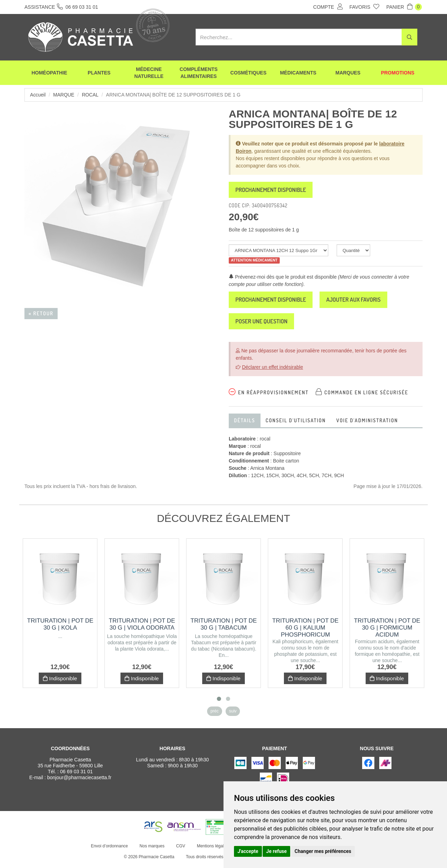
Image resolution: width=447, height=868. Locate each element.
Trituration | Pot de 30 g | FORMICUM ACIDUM (387, 632)
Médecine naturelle (149, 73)
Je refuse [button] (276, 851)
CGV (180, 850)
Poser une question (264, 324)
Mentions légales (212, 850)
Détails (245, 424)
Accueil (38, 95)
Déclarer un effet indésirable (273, 371)
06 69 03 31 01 (76, 775)
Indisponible (60, 682)
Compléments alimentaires (199, 73)
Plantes (99, 73)
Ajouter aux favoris (364, 302)
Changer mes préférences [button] (323, 851)
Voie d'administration (367, 424)
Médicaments (298, 73)
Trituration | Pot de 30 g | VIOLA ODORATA (142, 628)
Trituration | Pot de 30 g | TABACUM (224, 628)
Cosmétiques (248, 73)
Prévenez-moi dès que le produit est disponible (283, 278)
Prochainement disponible (274, 191)
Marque (64, 95)
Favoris (365, 7)
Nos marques (151, 850)
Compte (328, 7)
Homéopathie (49, 73)
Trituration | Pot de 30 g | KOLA (60, 628)
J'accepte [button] (248, 851)
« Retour (41, 313)
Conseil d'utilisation (296, 424)
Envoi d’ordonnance (109, 850)
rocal (91, 95)
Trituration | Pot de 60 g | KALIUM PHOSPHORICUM (306, 632)
